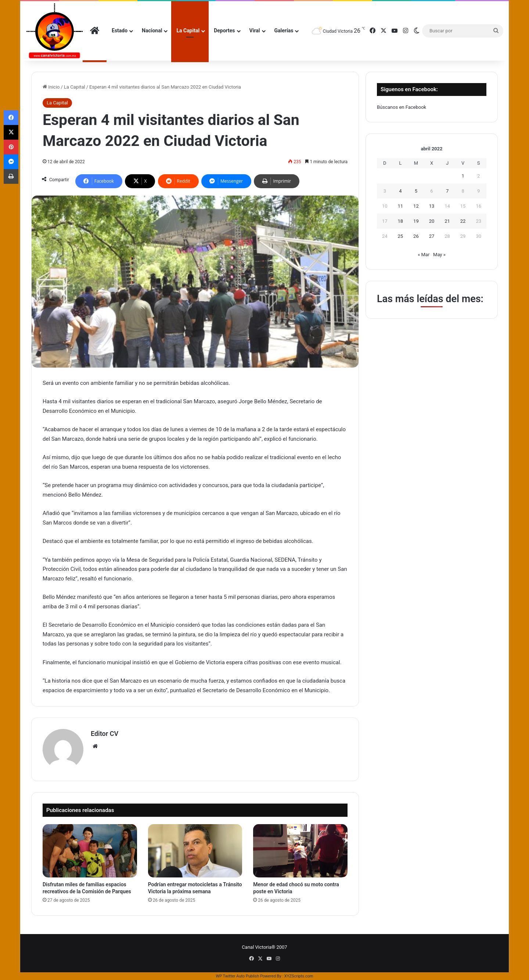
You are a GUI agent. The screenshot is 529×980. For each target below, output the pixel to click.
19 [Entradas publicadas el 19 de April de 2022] (416, 221)
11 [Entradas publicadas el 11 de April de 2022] (401, 206)
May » (439, 255)
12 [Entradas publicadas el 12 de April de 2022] (416, 206)
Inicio (51, 87)
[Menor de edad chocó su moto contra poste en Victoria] (300, 851)
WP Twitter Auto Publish (237, 976)
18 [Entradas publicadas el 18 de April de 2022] (401, 221)
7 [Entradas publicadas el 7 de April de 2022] (447, 191)
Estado (120, 31)
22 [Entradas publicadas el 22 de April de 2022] (463, 221)
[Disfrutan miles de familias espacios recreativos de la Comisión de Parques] (90, 851)
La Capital (188, 31)
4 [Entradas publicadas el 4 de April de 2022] (400, 191)
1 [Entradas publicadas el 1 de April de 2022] (463, 176)
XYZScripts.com (299, 976)
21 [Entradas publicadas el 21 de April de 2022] (447, 221)
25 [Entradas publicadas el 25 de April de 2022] (401, 236)
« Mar (424, 255)
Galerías (284, 31)
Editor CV (105, 734)
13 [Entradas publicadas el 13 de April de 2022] (432, 206)
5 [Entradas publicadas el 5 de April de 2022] (416, 191)
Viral (255, 31)
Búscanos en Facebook (402, 107)
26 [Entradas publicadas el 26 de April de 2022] (416, 236)
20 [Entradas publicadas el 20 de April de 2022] (432, 221)
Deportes (224, 31)
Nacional (152, 31)
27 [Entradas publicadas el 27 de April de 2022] (432, 236)
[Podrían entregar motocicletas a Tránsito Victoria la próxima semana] (195, 851)
